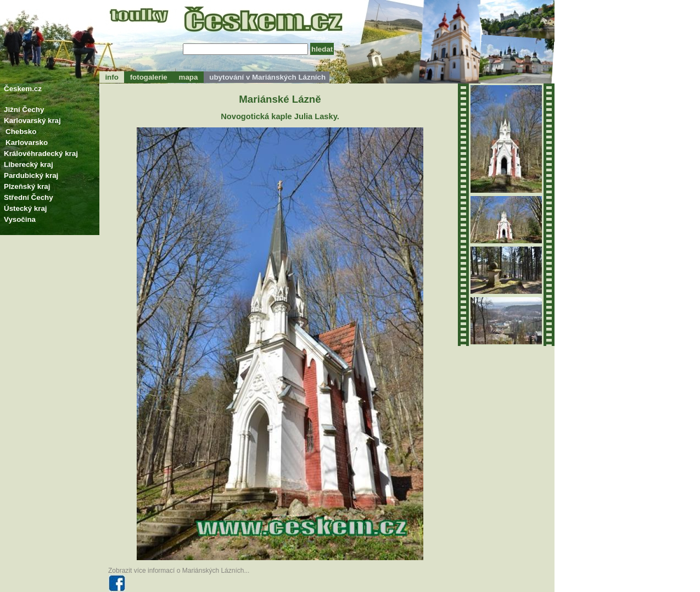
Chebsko (21, 132)
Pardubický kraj (31, 175)
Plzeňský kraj (27, 186)
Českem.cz (23, 89)
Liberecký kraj (29, 164)
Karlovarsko (27, 143)
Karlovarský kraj (32, 121)
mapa (188, 77)
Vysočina (20, 219)
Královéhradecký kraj (41, 153)
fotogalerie (149, 77)
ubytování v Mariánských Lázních (267, 77)
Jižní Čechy (24, 110)
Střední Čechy (29, 197)
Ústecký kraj (26, 208)
